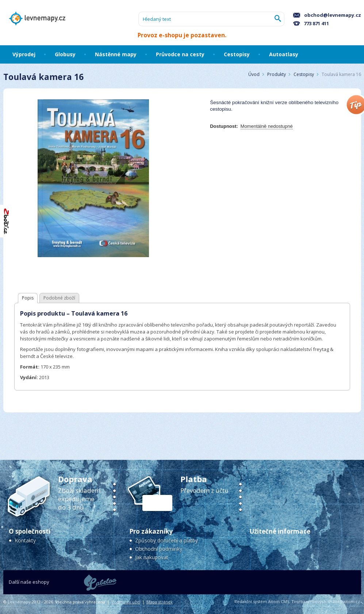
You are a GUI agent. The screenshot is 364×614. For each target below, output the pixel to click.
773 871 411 (311, 23)
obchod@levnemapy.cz (327, 15)
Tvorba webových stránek (317, 601)
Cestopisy (304, 74)
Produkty (277, 74)
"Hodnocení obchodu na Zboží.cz (7, 221)
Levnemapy (19, 602)
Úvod (254, 74)
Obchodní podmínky (159, 549)
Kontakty (25, 540)
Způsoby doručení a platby (166, 540)
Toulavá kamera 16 (341, 74)
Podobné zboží (59, 298)
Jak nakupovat (152, 557)
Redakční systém (251, 601)
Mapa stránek (160, 602)
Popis (28, 298)
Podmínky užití (126, 602)
